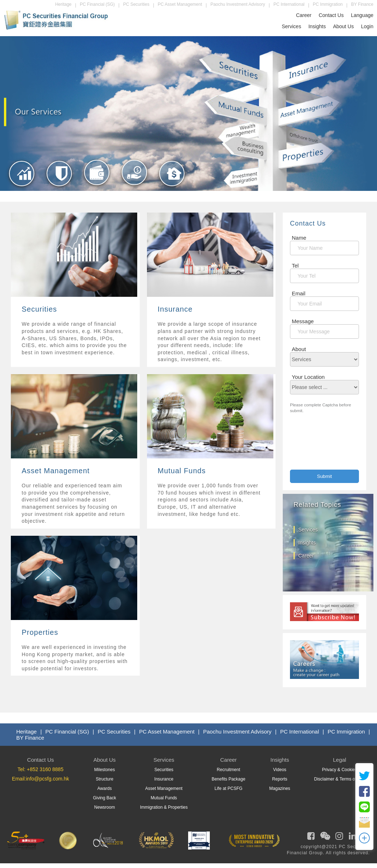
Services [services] (308, 530)
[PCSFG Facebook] (310, 838)
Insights (317, 26)
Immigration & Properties (164, 807)
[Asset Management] (97, 187)
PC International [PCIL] (300, 732)
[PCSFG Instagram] (338, 838)
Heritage (63, 4)
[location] (324, 387)
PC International (289, 4)
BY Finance (362, 4)
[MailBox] (324, 304)
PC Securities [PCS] (114, 732)
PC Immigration (328, 4)
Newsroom (105, 807)
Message (303, 321)
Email (299, 293)
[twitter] (364, 779)
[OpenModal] (364, 842)
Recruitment (228, 770)
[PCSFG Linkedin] (352, 838)
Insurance (164, 779)
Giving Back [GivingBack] (104, 798)
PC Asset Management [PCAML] (167, 732)
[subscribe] (324, 619)
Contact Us (331, 15)
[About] (324, 359)
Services (291, 26)
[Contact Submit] (324, 476)
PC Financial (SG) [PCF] (67, 732)
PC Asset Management (180, 4)
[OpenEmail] (364, 826)
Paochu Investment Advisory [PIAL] (237, 732)
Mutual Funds (164, 798)
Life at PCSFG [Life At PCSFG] (228, 788)
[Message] (324, 332)
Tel (295, 266)
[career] (324, 677)
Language (362, 15)
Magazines (280, 788)
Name (299, 238)
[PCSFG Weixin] (324, 838)
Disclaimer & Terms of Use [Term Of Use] (340, 779)
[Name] (324, 248)
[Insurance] (59, 188)
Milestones (105, 770)
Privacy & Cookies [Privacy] (340, 770)
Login (367, 26)
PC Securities (136, 4)
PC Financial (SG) (97, 4)
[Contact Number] (324, 276)
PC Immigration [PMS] (346, 732)
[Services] (75, 324)
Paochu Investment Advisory (238, 4)
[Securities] (22, 188)
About (299, 349)
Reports (280, 779)
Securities (164, 770)
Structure (105, 779)
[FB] (364, 795)
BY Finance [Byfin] (30, 738)
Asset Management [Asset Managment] (164, 788)
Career (304, 15)
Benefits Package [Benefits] (228, 779)
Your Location (308, 377)
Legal (340, 760)
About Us (343, 26)
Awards (105, 788)
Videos (279, 770)
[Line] (364, 811)
